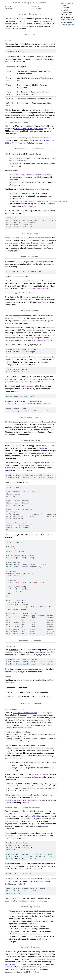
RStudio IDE (13, 648)
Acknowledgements (68, 18)
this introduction (15, 896)
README (9, 469)
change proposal (37, 452)
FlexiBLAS (43, 447)
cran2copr (13, 314)
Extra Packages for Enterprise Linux (29, 128)
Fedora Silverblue (34, 813)
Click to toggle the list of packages (20, 292)
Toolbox (8, 808)
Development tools (67, 12)
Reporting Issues (67, 15)
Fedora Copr (28, 322)
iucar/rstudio (45, 650)
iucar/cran (45, 919)
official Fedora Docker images (25, 710)
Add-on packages (67, 10)
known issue (17, 792)
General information (65, 7)
